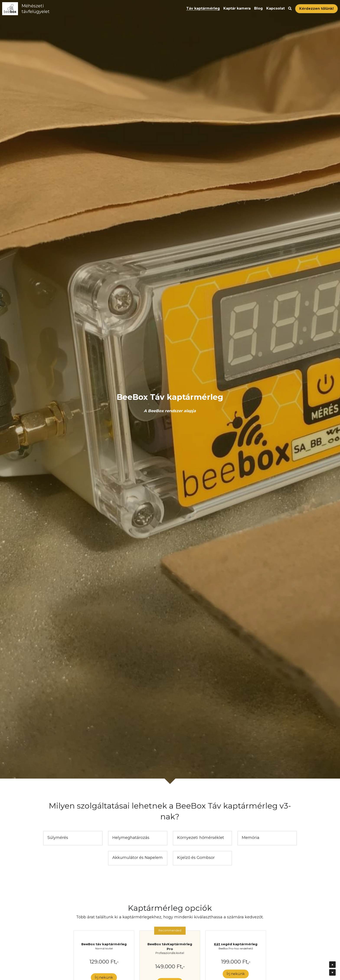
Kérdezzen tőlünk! (316, 9)
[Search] (290, 9)
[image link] (10, 8)
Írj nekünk (236, 974)
